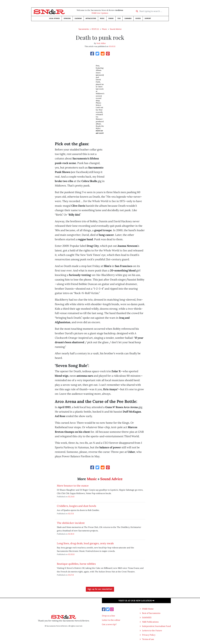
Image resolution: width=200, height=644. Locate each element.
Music (102, 18)
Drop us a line (108, 616)
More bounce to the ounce (73, 486)
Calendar (78, 18)
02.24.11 (71, 497)
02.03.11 (71, 554)
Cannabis (128, 18)
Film (119, 18)
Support (148, 18)
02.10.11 (71, 534)
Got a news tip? (109, 624)
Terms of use (148, 639)
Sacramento (84, 29)
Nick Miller (101, 43)
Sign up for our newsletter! (100, 589)
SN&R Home (148, 609)
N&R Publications (150, 622)
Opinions (67, 18)
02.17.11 (71, 514)
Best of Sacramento (151, 613)
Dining (111, 18)
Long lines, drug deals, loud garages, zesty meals (85, 543)
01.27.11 (71, 575)
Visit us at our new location (136, 601)
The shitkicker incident (71, 523)
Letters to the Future (152, 630)
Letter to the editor (111, 620)
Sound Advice (116, 29)
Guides (138, 18)
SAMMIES (147, 617)
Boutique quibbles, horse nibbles (76, 564)
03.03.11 (95, 29)
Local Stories (54, 18)
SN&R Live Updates (100, 13)
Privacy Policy (149, 635)
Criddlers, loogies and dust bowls (76, 506)
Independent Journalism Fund (156, 626)
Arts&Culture (91, 18)
